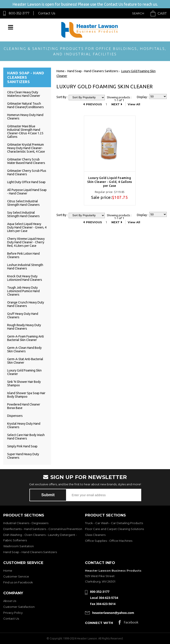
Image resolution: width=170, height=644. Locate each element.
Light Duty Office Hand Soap (26, 182)
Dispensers (15, 416)
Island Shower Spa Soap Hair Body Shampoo (26, 395)
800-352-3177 (19, 13)
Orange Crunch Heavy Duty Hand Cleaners (26, 304)
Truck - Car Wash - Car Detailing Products (114, 523)
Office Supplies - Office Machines (109, 541)
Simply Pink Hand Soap (22, 446)
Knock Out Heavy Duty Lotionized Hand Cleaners (25, 278)
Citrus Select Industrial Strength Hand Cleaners (23, 203)
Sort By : (62, 97)
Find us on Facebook (18, 582)
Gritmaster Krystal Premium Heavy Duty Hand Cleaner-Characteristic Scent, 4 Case (26, 148)
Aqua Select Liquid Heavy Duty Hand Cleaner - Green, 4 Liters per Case (27, 227)
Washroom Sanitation (19, 546)
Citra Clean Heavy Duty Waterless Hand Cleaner (24, 94)
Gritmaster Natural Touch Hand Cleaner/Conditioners (25, 105)
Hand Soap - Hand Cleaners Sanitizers (30, 552)
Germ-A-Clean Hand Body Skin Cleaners (24, 349)
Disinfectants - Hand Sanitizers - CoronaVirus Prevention (43, 529)
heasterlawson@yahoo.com (113, 613)
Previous (94, 104)
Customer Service (16, 576)
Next (116, 104)
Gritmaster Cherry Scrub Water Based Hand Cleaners (26, 161)
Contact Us (47, 13)
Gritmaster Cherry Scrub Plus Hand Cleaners (27, 172)
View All (134, 104)
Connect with (99, 623)
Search (138, 13)
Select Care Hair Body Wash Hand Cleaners (26, 437)
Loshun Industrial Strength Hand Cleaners (25, 267)
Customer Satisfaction (19, 607)
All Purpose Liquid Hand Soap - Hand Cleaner (27, 192)
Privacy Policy (13, 613)
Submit (48, 495)
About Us (10, 601)
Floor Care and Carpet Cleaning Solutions (114, 529)
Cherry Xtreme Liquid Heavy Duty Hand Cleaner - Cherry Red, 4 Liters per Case (26, 242)
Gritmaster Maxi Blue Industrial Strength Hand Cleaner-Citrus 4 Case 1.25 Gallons (25, 131)
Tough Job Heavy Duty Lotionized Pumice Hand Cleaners (23, 291)
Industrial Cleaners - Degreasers (26, 523)
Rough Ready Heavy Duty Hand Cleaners (24, 327)
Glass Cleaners (95, 535)
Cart (162, 13)
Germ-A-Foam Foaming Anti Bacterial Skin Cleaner (25, 338)
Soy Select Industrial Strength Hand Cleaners (23, 214)
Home (8, 571)
